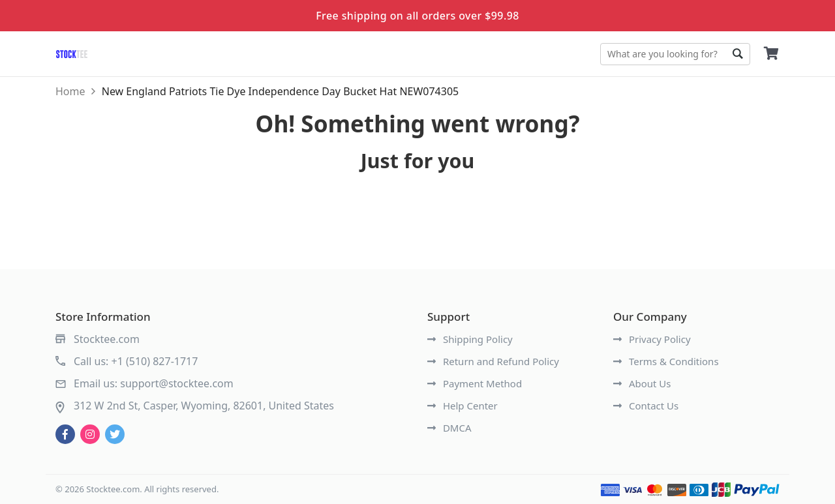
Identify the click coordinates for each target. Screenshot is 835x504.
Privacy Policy (652, 339)
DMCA (449, 428)
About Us (642, 383)
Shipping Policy (470, 339)
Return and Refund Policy (493, 361)
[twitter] (115, 434)
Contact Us (646, 406)
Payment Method (475, 383)
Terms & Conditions (666, 361)
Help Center (463, 406)
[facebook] (65, 434)
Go (737, 54)
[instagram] (90, 434)
